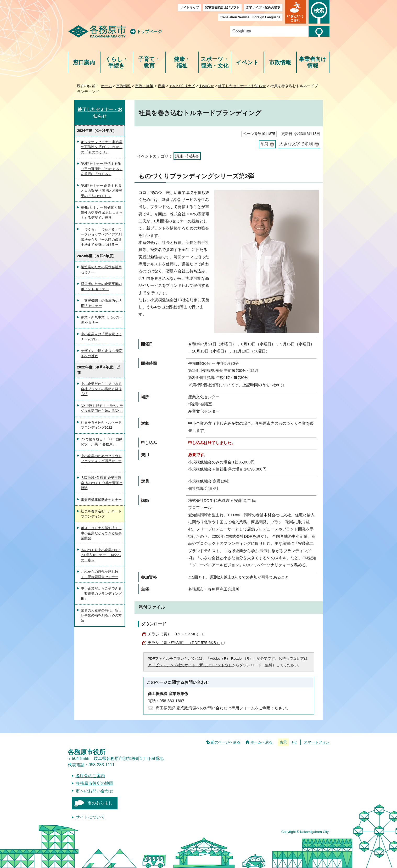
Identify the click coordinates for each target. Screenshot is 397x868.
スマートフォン (317, 742)
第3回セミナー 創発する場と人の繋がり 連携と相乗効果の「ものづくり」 (102, 191)
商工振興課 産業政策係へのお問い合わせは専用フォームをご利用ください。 (223, 708)
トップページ (149, 32)
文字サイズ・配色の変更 (263, 8)
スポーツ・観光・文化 (215, 62)
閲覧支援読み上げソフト (222, 8)
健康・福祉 (182, 62)
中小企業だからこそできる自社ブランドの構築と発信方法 (101, 389)
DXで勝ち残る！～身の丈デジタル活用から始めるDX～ (102, 408)
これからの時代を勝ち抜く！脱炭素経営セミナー (100, 574)
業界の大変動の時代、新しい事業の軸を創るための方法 (101, 615)
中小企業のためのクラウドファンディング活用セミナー (101, 461)
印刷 (264, 144)
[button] (295, 12)
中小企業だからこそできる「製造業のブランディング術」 (101, 593)
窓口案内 (84, 62)
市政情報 (280, 62)
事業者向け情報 (313, 62)
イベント (247, 62)
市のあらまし (100, 803)
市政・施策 (144, 86)
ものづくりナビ (182, 86)
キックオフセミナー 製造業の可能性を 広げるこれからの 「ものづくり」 (102, 147)
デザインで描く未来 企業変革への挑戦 (102, 353)
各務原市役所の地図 (94, 783)
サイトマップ (189, 8)
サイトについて (90, 817)
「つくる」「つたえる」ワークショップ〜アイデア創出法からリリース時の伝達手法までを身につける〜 (101, 237)
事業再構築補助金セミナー (101, 500)
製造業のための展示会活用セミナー (101, 270)
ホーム (107, 86)
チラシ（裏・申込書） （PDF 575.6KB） (186, 643)
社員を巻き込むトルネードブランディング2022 (101, 425)
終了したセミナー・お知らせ (242, 86)
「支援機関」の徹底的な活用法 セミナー (101, 303)
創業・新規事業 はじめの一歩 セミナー (102, 320)
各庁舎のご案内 (90, 776)
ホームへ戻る (261, 742)
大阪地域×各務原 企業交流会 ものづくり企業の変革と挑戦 (102, 483)
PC (294, 742)
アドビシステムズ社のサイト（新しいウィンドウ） (190, 665)
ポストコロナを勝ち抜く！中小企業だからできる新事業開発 (101, 533)
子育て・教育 (149, 62)
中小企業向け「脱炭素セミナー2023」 (101, 337)
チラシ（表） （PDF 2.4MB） (176, 634)
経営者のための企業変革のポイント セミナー (101, 286)
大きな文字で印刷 (296, 144)
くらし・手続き (117, 62)
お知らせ (207, 86)
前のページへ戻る (226, 742)
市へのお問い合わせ (94, 791)
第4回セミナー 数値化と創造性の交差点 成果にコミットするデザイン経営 (102, 212)
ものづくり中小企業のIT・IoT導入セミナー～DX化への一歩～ (101, 555)
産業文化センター (204, 411)
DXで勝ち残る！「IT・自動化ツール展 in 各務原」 (102, 442)
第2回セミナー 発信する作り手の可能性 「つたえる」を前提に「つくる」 (102, 169)
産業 (161, 86)
